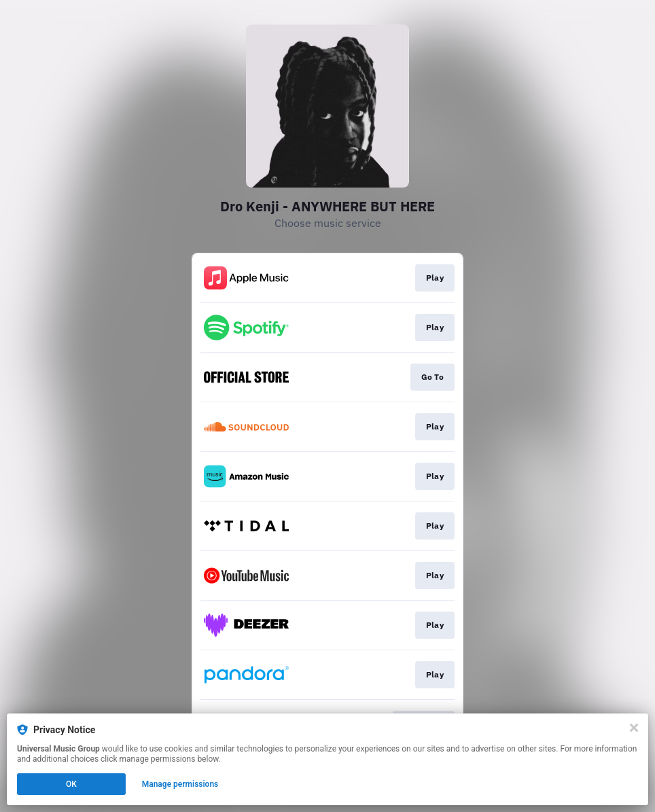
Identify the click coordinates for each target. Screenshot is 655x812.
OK (71, 784)
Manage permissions (180, 784)
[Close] (634, 728)
